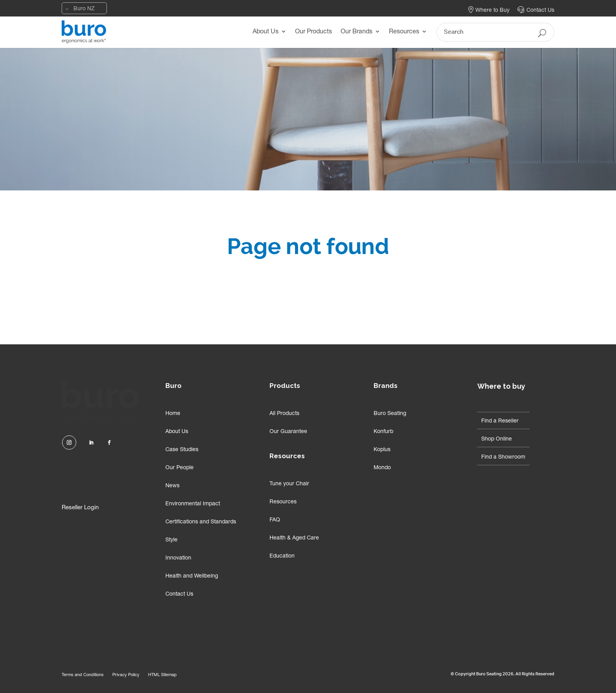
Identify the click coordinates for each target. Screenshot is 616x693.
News (172, 486)
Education (282, 556)
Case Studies (182, 450)
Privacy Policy (126, 675)
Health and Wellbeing (192, 576)
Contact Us (536, 11)
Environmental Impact (193, 504)
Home (173, 414)
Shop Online (497, 439)
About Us (266, 32)
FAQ (275, 520)
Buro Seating (390, 414)
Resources (404, 32)
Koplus (382, 450)
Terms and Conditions (83, 675)
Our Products (313, 32)
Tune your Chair (289, 484)
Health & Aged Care (294, 538)
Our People (180, 468)
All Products (284, 414)
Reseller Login (80, 508)
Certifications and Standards (201, 522)
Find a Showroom (503, 457)
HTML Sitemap (162, 675)
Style (171, 540)
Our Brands (357, 32)
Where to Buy (489, 11)
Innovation (178, 558)
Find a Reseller (500, 421)
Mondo (382, 468)
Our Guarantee (288, 432)
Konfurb (383, 432)
